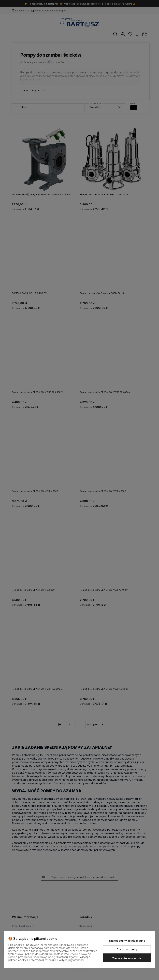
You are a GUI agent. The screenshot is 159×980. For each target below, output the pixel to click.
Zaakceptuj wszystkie (127, 958)
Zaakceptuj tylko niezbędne (127, 941)
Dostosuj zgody (127, 949)
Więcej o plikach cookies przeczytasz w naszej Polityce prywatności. (49, 958)
